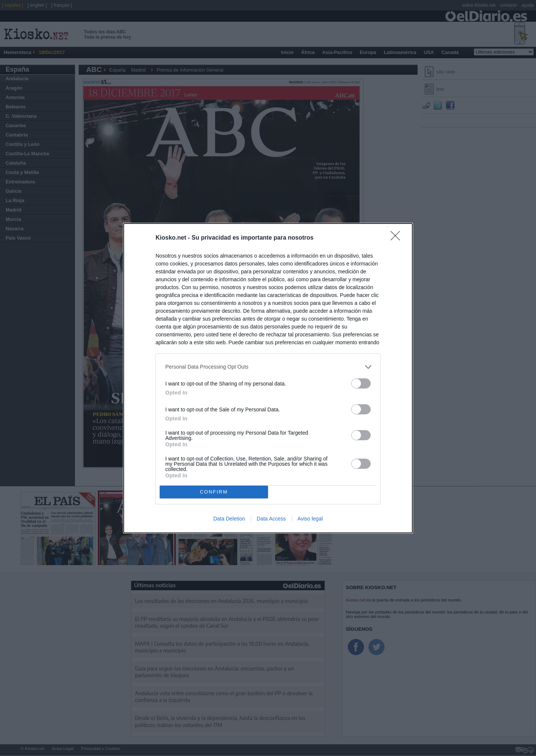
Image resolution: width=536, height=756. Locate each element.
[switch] (361, 383)
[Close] (398, 238)
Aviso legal (310, 519)
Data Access (271, 519)
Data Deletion (229, 519)
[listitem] (268, 367)
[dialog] (268, 378)
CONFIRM (214, 492)
